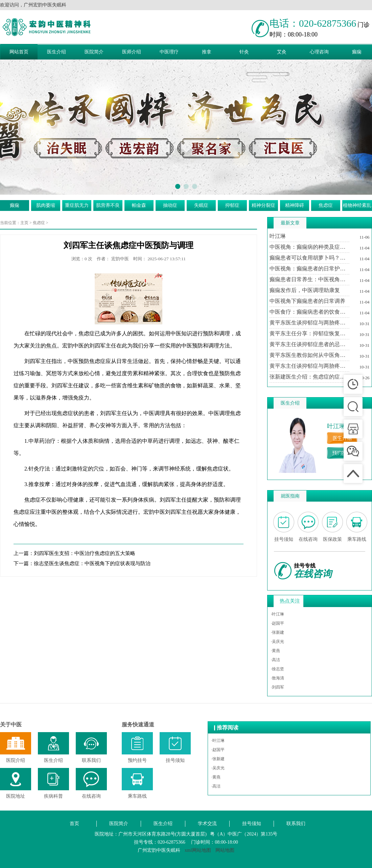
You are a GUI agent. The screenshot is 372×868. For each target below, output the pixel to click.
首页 (74, 824)
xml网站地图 (198, 850)
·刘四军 (277, 687)
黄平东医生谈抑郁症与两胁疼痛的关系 (309, 323)
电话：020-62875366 (313, 23)
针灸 (244, 52)
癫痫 (15, 205)
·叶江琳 (277, 614)
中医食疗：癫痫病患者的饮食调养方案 (309, 312)
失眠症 (201, 205)
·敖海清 (277, 678)
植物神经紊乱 (357, 205)
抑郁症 (232, 205)
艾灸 (282, 52)
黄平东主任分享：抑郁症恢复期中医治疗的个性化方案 (309, 333)
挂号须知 (252, 824)
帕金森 (139, 205)
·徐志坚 (277, 669)
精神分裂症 (263, 205)
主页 (24, 223)
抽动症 (170, 205)
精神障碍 (295, 205)
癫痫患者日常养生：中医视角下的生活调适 (309, 279)
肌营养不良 (108, 205)
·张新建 (277, 632)
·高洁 (275, 660)
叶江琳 (278, 236)
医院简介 (94, 52)
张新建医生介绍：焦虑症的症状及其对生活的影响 (309, 377)
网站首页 (19, 52)
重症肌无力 (77, 205)
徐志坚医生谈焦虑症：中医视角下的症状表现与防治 (92, 563)
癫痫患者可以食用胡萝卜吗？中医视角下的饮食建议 (309, 258)
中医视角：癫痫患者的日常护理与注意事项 (309, 269)
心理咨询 (319, 52)
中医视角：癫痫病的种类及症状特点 (309, 247)
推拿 (207, 52)
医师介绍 (132, 52)
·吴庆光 (277, 642)
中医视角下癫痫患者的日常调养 (307, 301)
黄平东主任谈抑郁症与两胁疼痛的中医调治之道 (309, 366)
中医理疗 (169, 52)
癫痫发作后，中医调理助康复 (305, 290)
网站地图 (225, 850)
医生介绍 (56, 52)
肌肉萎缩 (46, 205)
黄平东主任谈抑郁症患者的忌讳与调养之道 (309, 344)
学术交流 (207, 824)
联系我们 (296, 824)
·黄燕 (275, 651)
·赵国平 (277, 623)
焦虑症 (326, 205)
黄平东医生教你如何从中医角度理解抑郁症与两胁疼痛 (309, 355)
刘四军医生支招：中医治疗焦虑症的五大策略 (85, 553)
